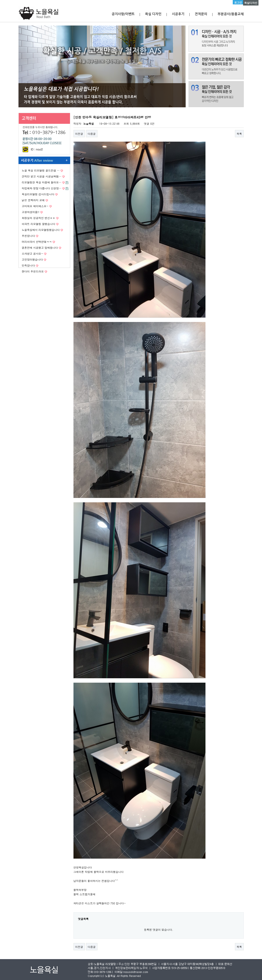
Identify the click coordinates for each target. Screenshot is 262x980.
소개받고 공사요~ (33, 253)
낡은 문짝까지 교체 (33, 200)
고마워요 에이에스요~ (35, 206)
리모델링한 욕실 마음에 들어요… (42, 182)
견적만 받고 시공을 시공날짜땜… (42, 176)
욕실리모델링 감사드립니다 (38, 194)
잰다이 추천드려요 (33, 271)
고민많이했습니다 (32, 259)
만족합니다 (28, 265)
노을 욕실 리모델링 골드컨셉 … (41, 170)
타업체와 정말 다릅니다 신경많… (42, 188)
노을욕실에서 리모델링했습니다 (41, 230)
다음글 (92, 134)
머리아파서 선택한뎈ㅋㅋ (37, 242)
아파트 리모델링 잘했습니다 (38, 224)
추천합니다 (28, 236)
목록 (239, 134)
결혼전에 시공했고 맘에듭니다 (40, 248)
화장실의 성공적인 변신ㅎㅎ (38, 218)
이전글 (79, 134)
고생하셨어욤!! (31, 212)
